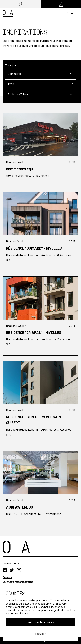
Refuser (40, 634)
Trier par (11, 65)
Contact (7, 577)
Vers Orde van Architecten (18, 582)
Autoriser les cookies (41, 622)
